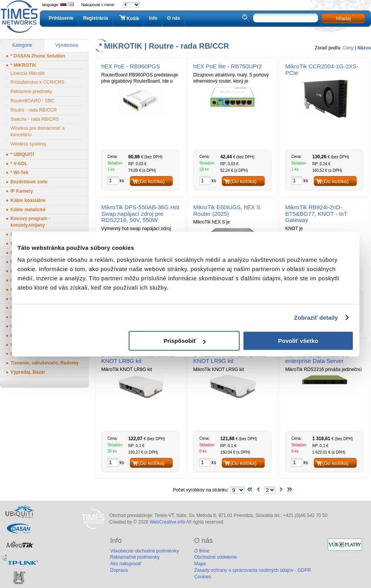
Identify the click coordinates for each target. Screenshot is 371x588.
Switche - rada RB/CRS (35, 119)
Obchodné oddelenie (215, 557)
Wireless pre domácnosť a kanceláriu (37, 131)
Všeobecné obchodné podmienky (144, 551)
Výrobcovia (67, 45)
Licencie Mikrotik (28, 73)
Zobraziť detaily (316, 318)
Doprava (119, 570)
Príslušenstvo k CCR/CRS (37, 82)
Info (153, 18)
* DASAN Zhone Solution (38, 56)
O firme (202, 551)
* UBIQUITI (22, 154)
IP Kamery (22, 191)
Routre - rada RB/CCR (34, 110)
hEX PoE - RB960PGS (131, 66)
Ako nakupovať (126, 564)
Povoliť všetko (298, 341)
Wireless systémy (28, 144)
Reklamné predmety (31, 92)
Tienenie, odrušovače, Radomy (45, 363)
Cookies (202, 577)
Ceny (348, 48)
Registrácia (96, 18)
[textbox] (286, 18)
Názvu (364, 48)
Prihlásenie (61, 18)
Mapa (200, 564)
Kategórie (22, 45)
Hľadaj (343, 18)
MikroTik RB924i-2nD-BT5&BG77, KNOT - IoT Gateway (316, 214)
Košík (129, 18)
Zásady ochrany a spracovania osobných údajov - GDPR (252, 570)
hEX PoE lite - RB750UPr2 (228, 66)
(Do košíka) (151, 181)
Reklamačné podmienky (135, 557)
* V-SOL (19, 164)
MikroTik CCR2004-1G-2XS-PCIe (322, 69)
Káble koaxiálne (28, 200)
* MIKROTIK (23, 65)
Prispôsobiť (185, 341)
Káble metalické (28, 210)
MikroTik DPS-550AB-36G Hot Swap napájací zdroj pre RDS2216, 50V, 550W (140, 214)
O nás (173, 18)
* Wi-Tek (19, 173)
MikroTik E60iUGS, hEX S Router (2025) (227, 210)
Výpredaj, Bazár (28, 372)
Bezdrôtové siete (29, 182)
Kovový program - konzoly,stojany (30, 222)
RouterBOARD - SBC (32, 101)
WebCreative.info (167, 522)
